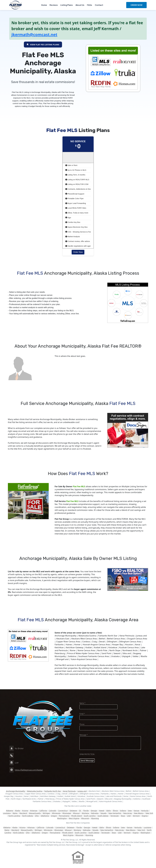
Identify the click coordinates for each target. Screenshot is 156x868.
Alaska (18, 810)
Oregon (54, 816)
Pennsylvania (64, 816)
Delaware (73, 810)
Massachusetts (35, 813)
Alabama (10, 810)
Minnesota (56, 813)
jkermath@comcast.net (34, 35)
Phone (82, 724)
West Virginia (74, 818)
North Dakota (27, 816)
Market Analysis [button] (73, 237)
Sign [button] (68, 218)
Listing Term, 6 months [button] (75, 175)
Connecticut (63, 810)
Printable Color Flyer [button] (74, 199)
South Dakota (103, 816)
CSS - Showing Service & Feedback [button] (81, 232)
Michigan (46, 813)
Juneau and (82, 791)
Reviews (54, 5)
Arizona (25, 810)
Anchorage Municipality (16, 791)
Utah (129, 816)
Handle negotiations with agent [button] (79, 246)
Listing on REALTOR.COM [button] (77, 184)
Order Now (78, 252)
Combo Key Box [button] (73, 222)
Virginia (145, 816)
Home (44, 5)
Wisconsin (85, 818)
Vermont (136, 816)
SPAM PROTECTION (87, 754)
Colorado (53, 810)
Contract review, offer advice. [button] (78, 241)
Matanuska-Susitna (35, 791)
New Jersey (128, 813)
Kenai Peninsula (69, 791)
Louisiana (7, 813)
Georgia (94, 810)
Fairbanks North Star (53, 791)
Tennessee (114, 816)
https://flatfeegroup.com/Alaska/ (29, 770)
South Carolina (90, 816)
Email (82, 714)
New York (149, 813)
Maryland (23, 813)
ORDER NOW (136, 5)
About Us (80, 5)
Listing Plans (67, 5)
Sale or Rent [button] (71, 165)
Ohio (37, 816)
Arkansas (34, 810)
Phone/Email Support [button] (75, 194)
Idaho (109, 810)
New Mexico (139, 813)
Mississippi (67, 813)
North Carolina (14, 816)
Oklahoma (45, 816)
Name (82, 703)
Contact (99, 5)
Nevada (103, 813)
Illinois (115, 810)
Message (84, 735)
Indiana (123, 810)
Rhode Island (77, 816)
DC (80, 810)
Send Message (87, 760)
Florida (86, 810)
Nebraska (95, 813)
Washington (62, 818)
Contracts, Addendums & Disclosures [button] (81, 189)
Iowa (130, 810)
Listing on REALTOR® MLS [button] (77, 180)
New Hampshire (115, 813)
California (43, 810)
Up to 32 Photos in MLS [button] (76, 170)
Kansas (136, 810)
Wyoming (95, 818)
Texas (123, 816)
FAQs (90, 5)
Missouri (76, 813)
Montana (85, 813)
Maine (15, 813)
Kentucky (145, 810)
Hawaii (102, 810)
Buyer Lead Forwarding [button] (76, 203)
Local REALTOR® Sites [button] (76, 208)
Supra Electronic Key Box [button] (76, 227)
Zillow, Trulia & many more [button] (77, 213)
